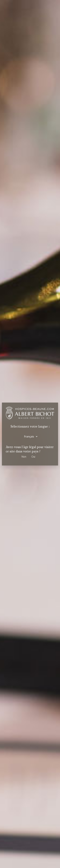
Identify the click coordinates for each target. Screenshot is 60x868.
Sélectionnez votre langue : (30, 427)
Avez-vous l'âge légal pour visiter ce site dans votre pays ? (30, 449)
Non (24, 457)
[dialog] (30, 434)
